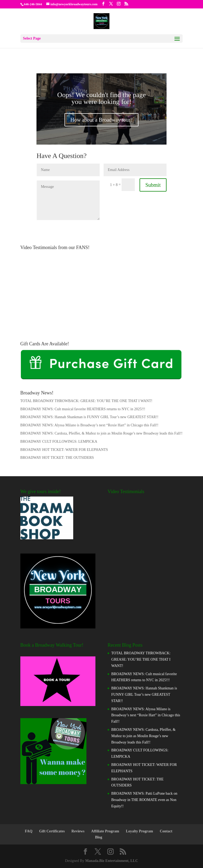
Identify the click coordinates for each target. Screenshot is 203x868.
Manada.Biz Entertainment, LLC (112, 861)
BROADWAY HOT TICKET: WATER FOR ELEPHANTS (64, 450)
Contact (166, 831)
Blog (98, 837)
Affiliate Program (105, 831)
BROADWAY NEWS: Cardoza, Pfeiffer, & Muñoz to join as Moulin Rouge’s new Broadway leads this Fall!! (101, 433)
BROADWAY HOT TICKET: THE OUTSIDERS (57, 458)
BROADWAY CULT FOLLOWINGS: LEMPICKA (59, 442)
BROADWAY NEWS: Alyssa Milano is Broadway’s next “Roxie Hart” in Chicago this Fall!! (89, 425)
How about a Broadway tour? (101, 120)
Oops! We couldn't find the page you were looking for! (101, 98)
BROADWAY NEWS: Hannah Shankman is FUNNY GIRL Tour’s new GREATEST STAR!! (89, 417)
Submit (153, 185)
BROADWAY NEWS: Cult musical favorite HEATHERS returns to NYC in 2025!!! (83, 409)
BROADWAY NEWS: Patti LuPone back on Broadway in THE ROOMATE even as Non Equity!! (144, 800)
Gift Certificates (52, 831)
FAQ (29, 831)
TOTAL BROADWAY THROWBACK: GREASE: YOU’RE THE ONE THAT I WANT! (86, 401)
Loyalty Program (139, 831)
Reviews (78, 831)
